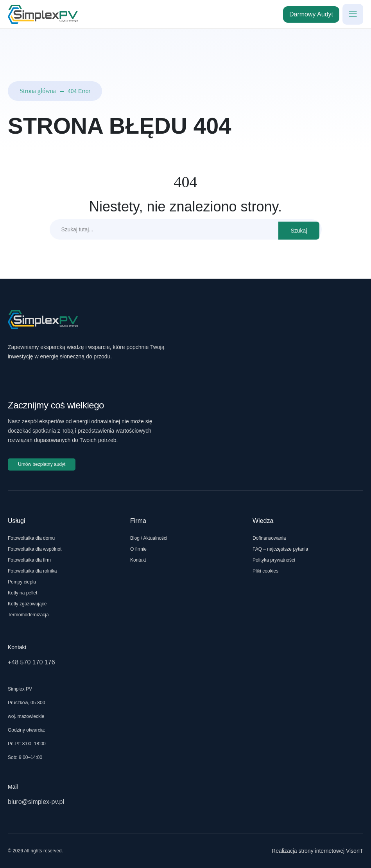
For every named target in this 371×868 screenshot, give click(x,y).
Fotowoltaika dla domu (31, 538)
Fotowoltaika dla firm (29, 560)
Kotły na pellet (22, 593)
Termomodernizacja (28, 615)
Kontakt (138, 560)
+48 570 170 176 (31, 662)
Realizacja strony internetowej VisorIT (317, 851)
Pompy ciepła (22, 582)
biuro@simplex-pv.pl (36, 802)
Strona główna (38, 91)
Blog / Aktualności (149, 538)
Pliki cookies (265, 571)
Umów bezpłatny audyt (42, 464)
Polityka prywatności (274, 560)
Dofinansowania (269, 538)
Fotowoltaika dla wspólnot (35, 549)
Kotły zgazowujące (27, 604)
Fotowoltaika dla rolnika (32, 571)
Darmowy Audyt (311, 14)
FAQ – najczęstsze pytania (280, 549)
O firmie (138, 549)
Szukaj (299, 231)
